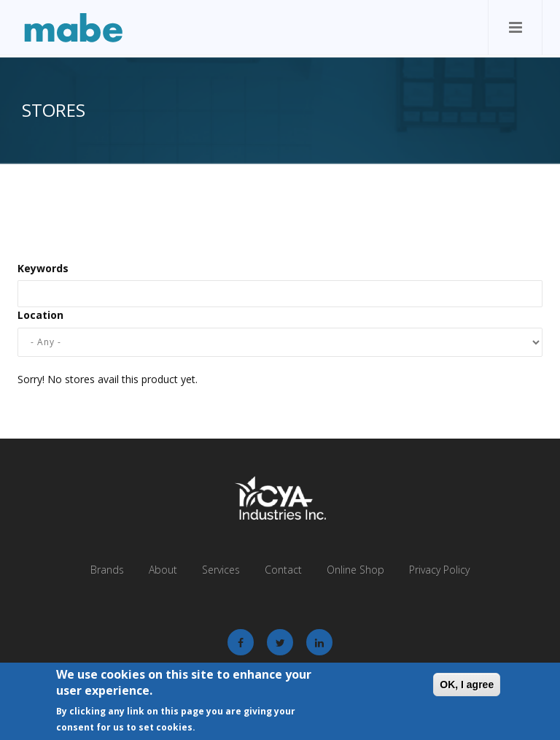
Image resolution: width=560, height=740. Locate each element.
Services (221, 570)
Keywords (43, 268)
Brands (107, 570)
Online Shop (355, 570)
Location (40, 315)
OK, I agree (467, 685)
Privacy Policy (439, 570)
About (163, 570)
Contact (283, 570)
